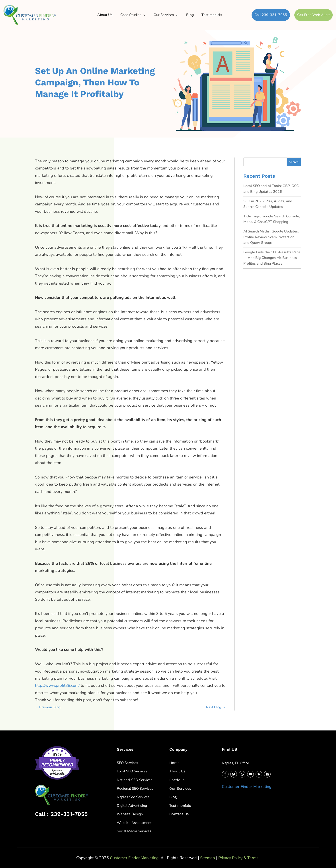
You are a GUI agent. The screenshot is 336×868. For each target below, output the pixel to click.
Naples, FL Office (235, 763)
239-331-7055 (69, 814)
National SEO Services (135, 780)
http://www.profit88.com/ (57, 685)
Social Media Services (134, 831)
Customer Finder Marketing (247, 787)
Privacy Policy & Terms (238, 858)
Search (294, 162)
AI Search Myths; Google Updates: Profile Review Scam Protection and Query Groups (271, 237)
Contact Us (179, 814)
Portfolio (177, 780)
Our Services (164, 15)
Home (174, 763)
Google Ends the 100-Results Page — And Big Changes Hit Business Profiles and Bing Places (272, 258)
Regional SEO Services (135, 789)
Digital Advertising (132, 806)
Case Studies (131, 15)
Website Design (130, 814)
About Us (105, 15)
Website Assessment (134, 823)
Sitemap (208, 858)
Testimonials (212, 15)
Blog (190, 15)
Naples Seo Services (133, 797)
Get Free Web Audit (314, 15)
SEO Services (127, 763)
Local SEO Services (132, 771)
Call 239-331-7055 (271, 15)
